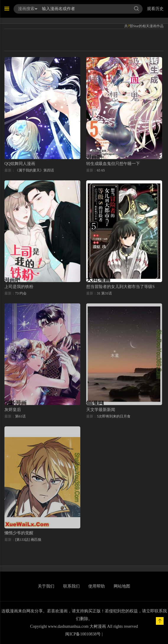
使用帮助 (97, 586)
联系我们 (71, 586)
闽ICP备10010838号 (83, 634)
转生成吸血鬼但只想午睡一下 (113, 164)
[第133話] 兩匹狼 (28, 540)
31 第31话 (104, 293)
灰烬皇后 (13, 410)
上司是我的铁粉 (19, 287)
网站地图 (122, 586)
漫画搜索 (28, 9)
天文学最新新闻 (101, 410)
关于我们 (46, 586)
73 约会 (21, 293)
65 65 (101, 170)
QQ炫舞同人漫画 (20, 164)
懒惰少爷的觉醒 (19, 533)
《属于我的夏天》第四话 (35, 170)
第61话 (20, 416)
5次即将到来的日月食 (114, 416)
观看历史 (155, 9)
